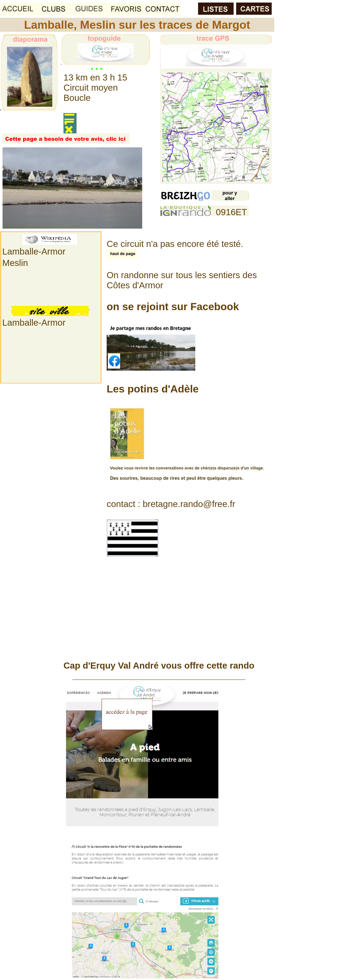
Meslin (15, 263)
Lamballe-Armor (34, 251)
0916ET (231, 212)
